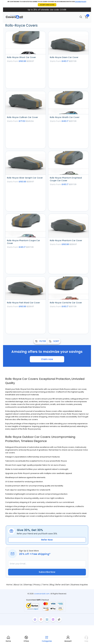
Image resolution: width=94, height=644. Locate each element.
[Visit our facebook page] (35, 619)
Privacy (37, 585)
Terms (45, 585)
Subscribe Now (47, 572)
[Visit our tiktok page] (59, 619)
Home (9, 585)
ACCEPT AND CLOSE (47, 5)
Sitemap (28, 585)
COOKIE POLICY (81, 2)
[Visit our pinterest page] (41, 619)
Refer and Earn (63, 585)
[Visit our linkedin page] (47, 619)
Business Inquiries (80, 585)
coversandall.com (42, 594)
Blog (52, 585)
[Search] (81, 17)
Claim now (47, 359)
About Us (18, 585)
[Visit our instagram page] (53, 619)
